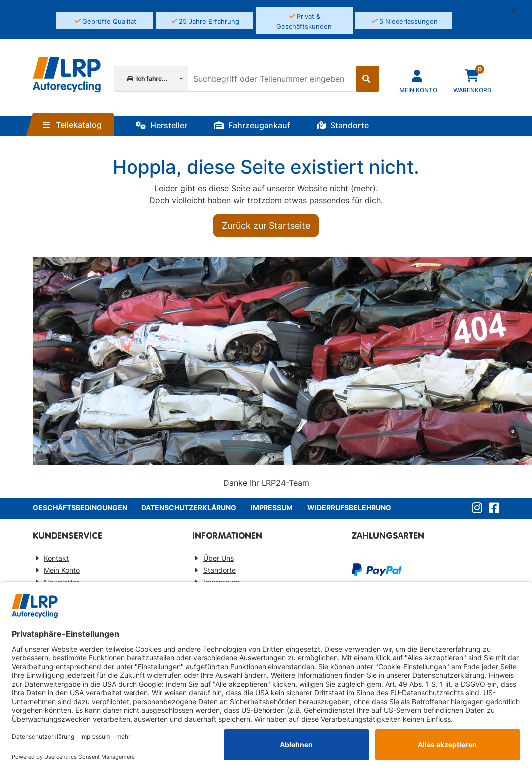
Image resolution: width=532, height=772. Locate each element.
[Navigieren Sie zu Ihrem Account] (418, 80)
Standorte (343, 125)
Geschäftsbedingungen (80, 508)
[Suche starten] (367, 79)
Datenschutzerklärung (189, 508)
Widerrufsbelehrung (349, 508)
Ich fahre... (147, 78)
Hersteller (162, 125)
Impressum (272, 508)
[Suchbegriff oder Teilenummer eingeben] (271, 79)
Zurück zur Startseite (266, 226)
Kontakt (56, 558)
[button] (518, 11)
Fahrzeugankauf (252, 125)
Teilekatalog (72, 125)
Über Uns (218, 558)
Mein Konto (62, 570)
